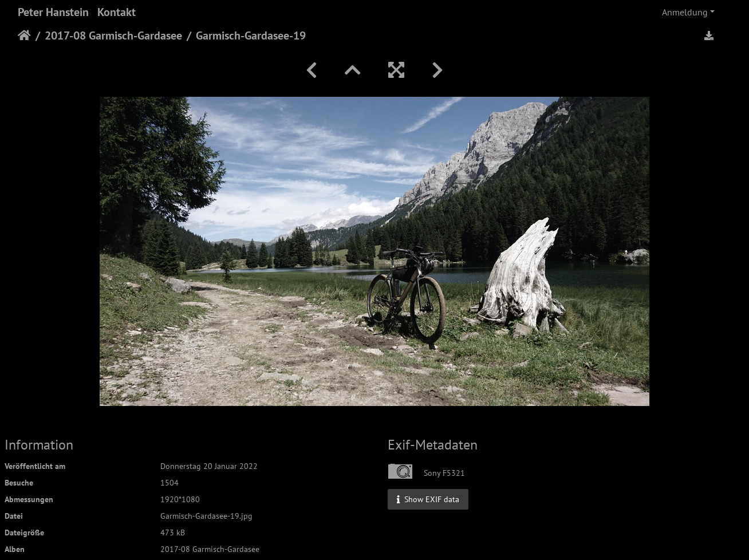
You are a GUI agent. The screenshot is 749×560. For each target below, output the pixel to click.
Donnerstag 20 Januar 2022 (209, 466)
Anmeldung (685, 12)
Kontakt (117, 12)
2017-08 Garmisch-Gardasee (113, 36)
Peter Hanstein (53, 12)
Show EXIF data (428, 499)
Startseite (24, 36)
